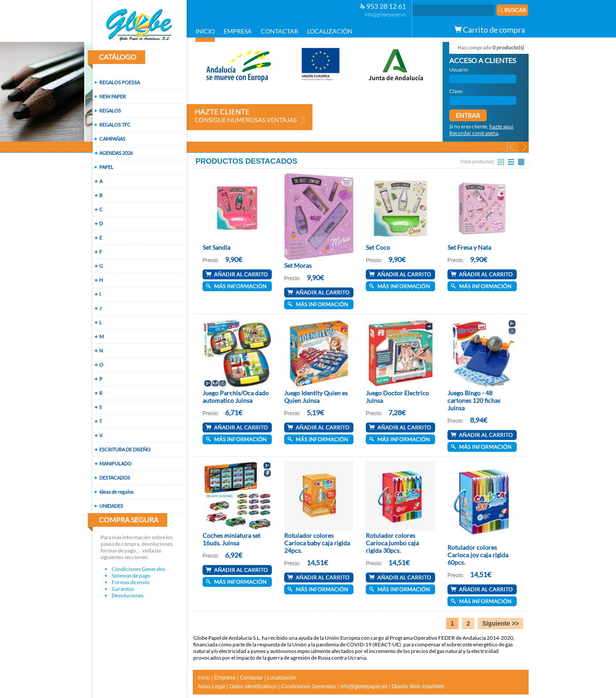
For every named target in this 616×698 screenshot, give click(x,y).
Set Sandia (216, 247)
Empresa (225, 678)
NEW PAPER (113, 96)
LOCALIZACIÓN (330, 31)
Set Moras (298, 265)
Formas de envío (131, 582)
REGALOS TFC (115, 125)
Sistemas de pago (131, 576)
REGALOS (110, 111)
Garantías (123, 589)
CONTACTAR (280, 31)
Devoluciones (128, 595)
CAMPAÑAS (112, 139)
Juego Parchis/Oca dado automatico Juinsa (236, 397)
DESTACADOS (115, 478)
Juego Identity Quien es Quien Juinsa (316, 397)
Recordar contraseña (474, 133)
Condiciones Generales (138, 569)
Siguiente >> (501, 623)
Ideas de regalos (116, 492)
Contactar (252, 678)
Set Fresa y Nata (469, 247)
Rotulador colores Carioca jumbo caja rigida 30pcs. (392, 543)
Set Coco (378, 247)
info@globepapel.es (385, 14)
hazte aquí (501, 126)
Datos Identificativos (253, 687)
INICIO (205, 31)
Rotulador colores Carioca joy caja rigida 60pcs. (478, 555)
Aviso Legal (211, 687)
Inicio (204, 678)
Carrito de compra (490, 30)
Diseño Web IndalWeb (418, 687)
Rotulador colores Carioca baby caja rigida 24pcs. (317, 543)
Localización (282, 678)
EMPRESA (238, 31)
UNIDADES (111, 506)
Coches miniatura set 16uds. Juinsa (231, 539)
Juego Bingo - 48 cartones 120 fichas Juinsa (474, 400)
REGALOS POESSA (120, 82)
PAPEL (106, 167)
